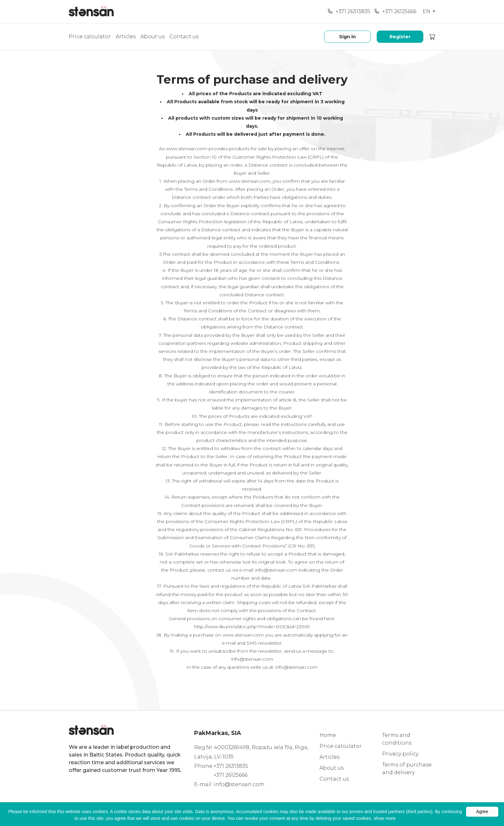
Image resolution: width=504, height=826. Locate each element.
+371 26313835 (349, 11)
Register (400, 37)
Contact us (184, 37)
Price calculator (90, 37)
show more (384, 818)
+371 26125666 (395, 11)
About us (153, 37)
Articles (126, 37)
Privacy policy (400, 754)
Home (328, 735)
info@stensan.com (239, 784)
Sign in (347, 37)
